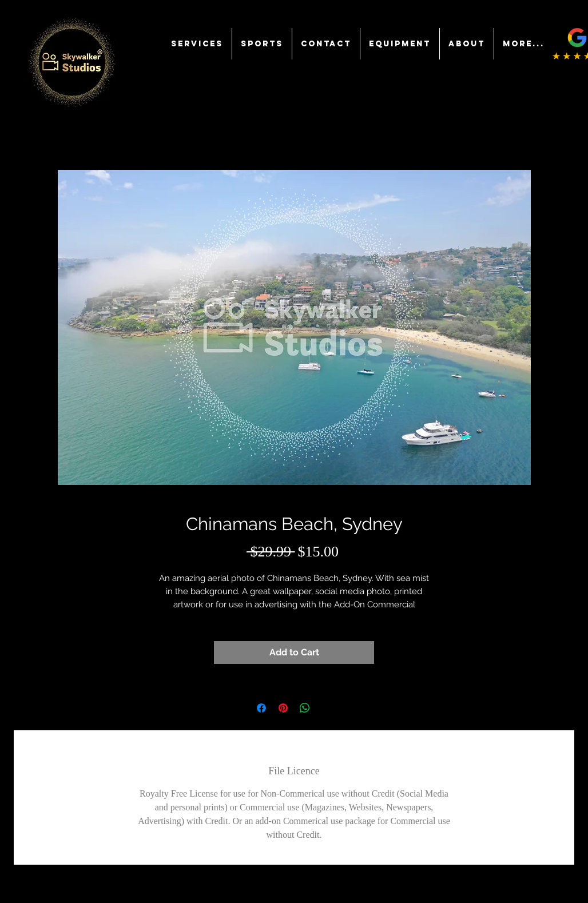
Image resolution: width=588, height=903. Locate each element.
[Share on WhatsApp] (305, 708)
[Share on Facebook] (261, 708)
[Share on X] (327, 708)
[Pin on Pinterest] (283, 708)
